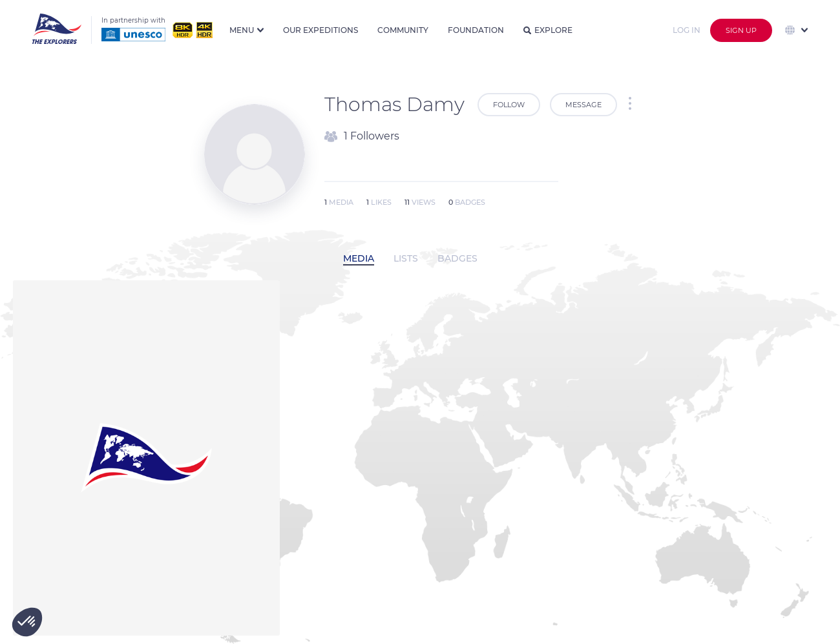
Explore (548, 30)
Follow (509, 105)
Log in (687, 30)
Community (403, 30)
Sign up (741, 30)
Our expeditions (320, 30)
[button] (27, 622)
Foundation (476, 30)
